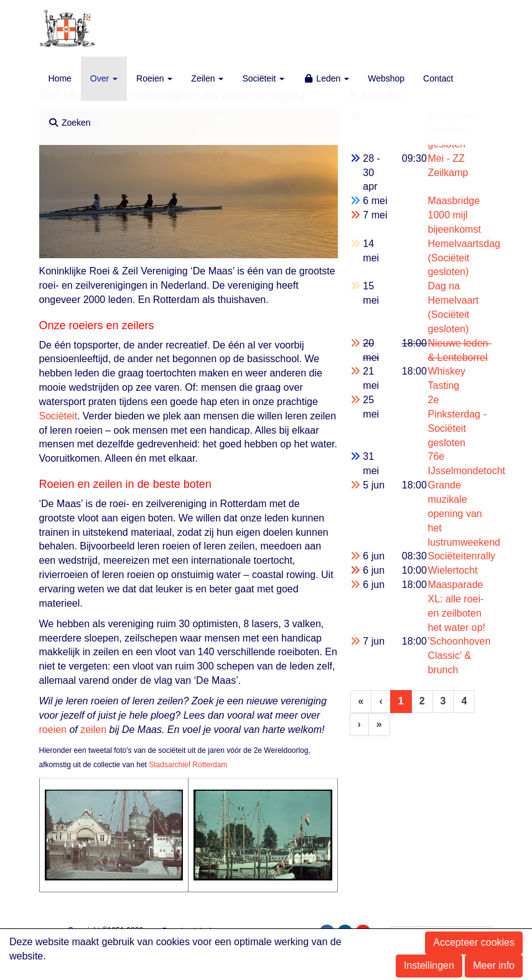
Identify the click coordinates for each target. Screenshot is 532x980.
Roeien (154, 78)
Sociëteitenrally (461, 556)
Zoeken (70, 123)
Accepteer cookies (474, 942)
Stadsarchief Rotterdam (188, 765)
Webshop (386, 78)
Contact (438, 78)
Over (104, 78)
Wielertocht (452, 570)
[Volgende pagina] (359, 725)
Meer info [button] (494, 965)
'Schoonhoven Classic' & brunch (459, 656)
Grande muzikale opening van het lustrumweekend (464, 513)
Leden (326, 78)
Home (60, 78)
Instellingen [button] (429, 965)
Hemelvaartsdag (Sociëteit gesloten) (464, 258)
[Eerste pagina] (361, 702)
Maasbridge (454, 201)
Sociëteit (263, 78)
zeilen (93, 730)
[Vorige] (380, 702)
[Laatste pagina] (379, 725)
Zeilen (207, 78)
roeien (53, 730)
